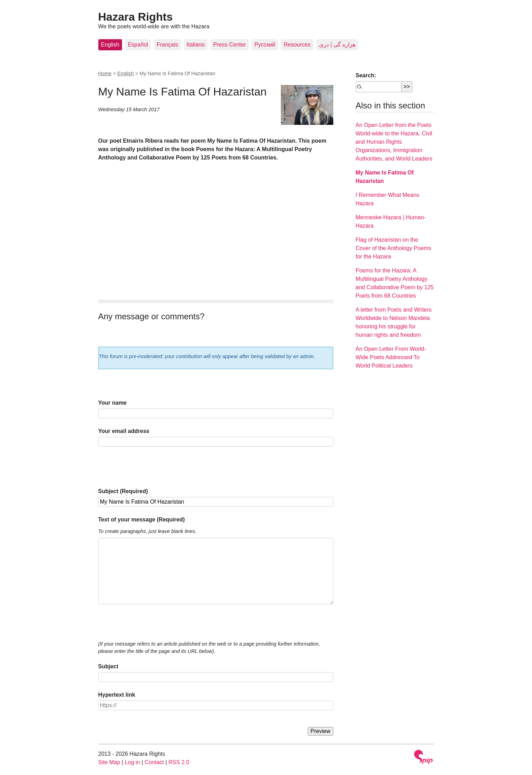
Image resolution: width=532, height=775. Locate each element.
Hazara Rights (136, 17)
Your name (113, 403)
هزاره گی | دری (337, 45)
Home (105, 73)
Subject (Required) (123, 491)
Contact (154, 762)
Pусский (265, 45)
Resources (297, 45)
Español (138, 45)
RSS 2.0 (179, 762)
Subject (108, 666)
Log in (133, 762)
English (110, 45)
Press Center (230, 45)
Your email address (124, 431)
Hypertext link (117, 695)
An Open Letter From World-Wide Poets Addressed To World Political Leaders (391, 357)
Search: (366, 75)
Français (167, 45)
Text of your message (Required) (142, 520)
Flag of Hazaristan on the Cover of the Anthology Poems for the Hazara (393, 248)
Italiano (196, 45)
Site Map (109, 762)
